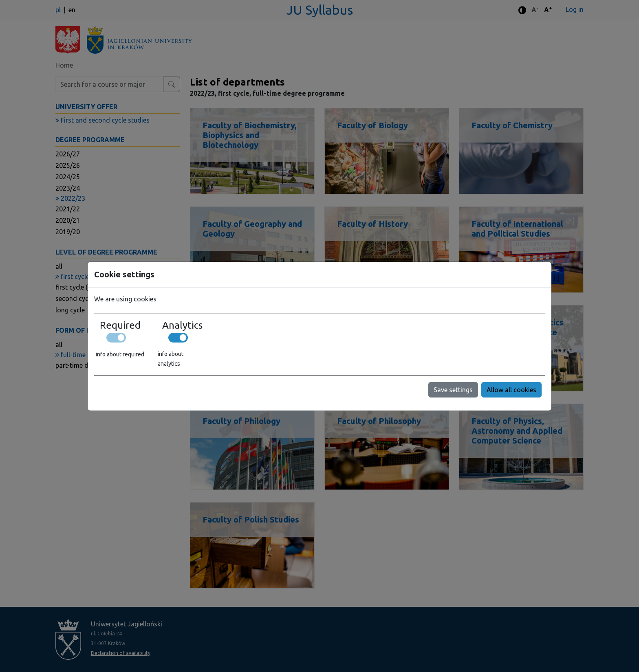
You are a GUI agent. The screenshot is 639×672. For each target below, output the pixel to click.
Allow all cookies (511, 390)
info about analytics (171, 359)
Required (120, 325)
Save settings (453, 390)
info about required (120, 354)
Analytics (182, 325)
